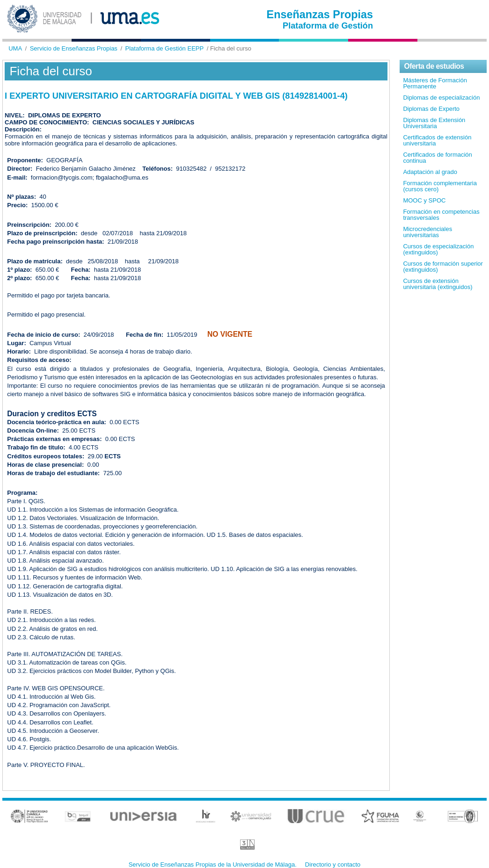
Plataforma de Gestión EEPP (165, 48)
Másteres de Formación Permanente (435, 83)
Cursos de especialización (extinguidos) (438, 249)
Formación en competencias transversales (441, 215)
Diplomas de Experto (431, 109)
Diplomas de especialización (441, 98)
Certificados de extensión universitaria (437, 140)
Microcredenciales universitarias (427, 232)
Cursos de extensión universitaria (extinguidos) (438, 284)
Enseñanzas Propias (320, 14)
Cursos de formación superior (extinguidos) (443, 267)
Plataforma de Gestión (328, 26)
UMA (15, 48)
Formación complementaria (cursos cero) (440, 186)
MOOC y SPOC (424, 200)
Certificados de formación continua (437, 158)
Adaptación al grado (430, 172)
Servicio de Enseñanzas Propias (74, 48)
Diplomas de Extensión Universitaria (434, 123)
